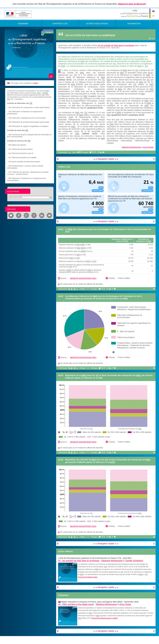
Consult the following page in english (105, 618)
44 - (76, 604)
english (36, 83)
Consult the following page (88, 577)
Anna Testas (148, 147)
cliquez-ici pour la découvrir (132, 4)
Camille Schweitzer (134, 561)
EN (153, 16)
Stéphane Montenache (131, 147)
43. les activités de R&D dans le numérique (116, 45)
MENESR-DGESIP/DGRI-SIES (83, 278)
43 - (79, 561)
